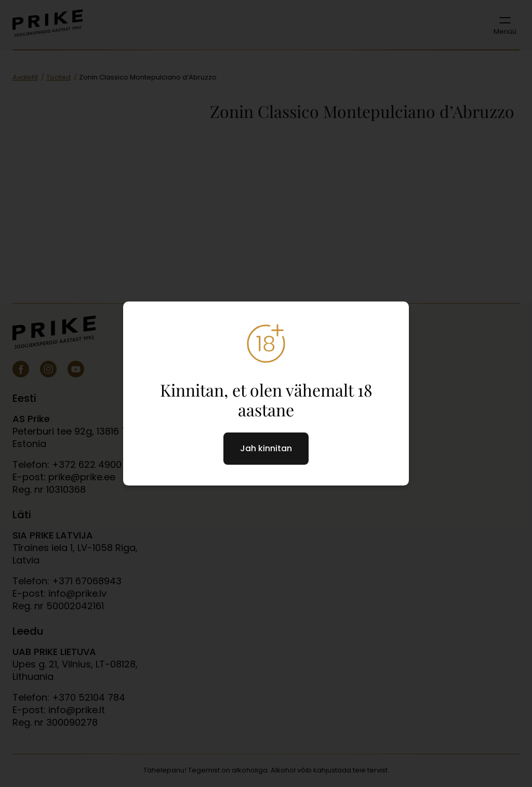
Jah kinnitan (266, 448)
